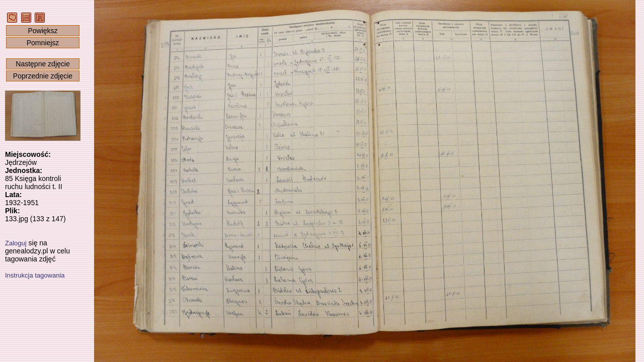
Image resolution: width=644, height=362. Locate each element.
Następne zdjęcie (43, 64)
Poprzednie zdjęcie (43, 76)
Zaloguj (16, 243)
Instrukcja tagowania (35, 275)
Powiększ (43, 31)
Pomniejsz (43, 43)
